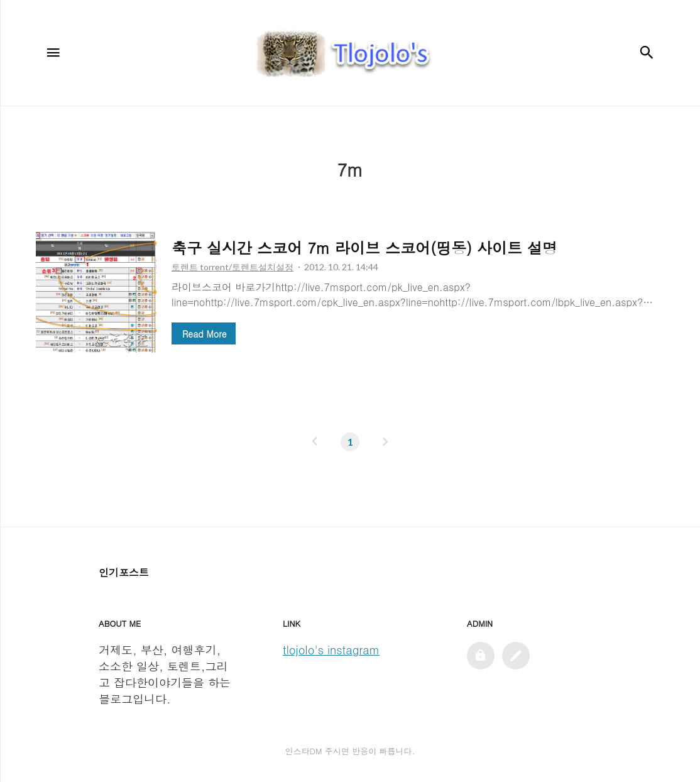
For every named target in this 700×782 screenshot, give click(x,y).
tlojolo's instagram (331, 650)
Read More (204, 334)
